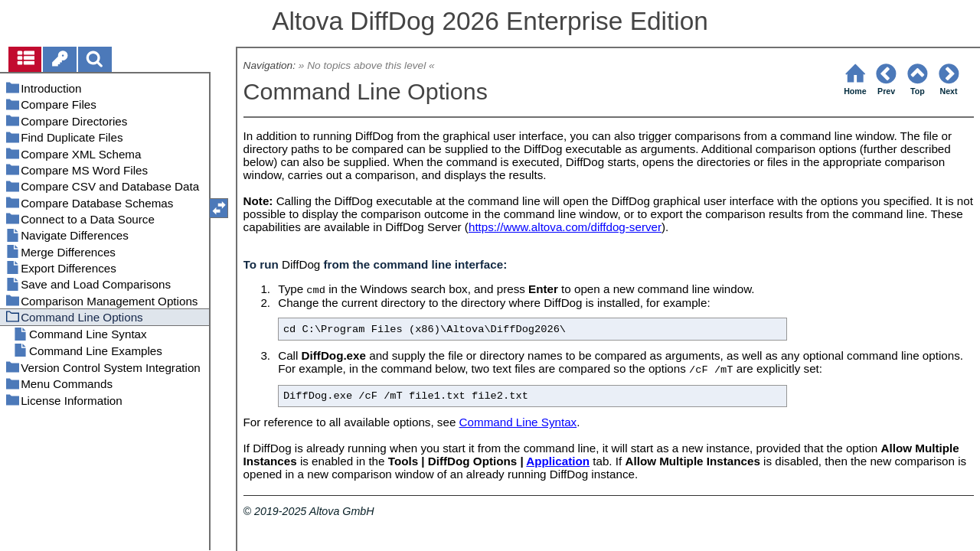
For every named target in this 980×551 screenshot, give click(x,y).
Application (558, 461)
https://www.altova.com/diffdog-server (565, 227)
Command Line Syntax (518, 422)
